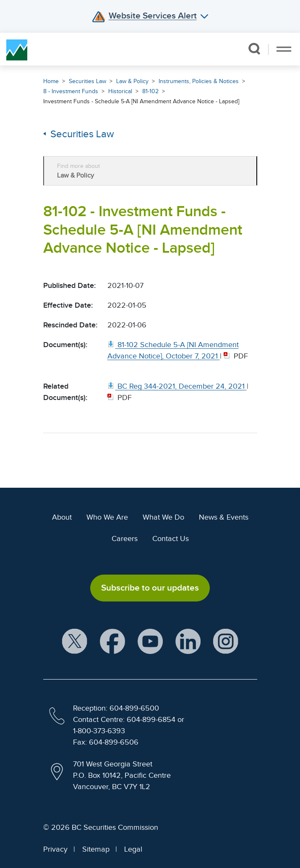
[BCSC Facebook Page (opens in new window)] (112, 642)
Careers (125, 539)
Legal (133, 849)
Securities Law (87, 81)
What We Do (163, 517)
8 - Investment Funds (71, 91)
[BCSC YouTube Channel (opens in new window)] (150, 642)
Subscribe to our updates (150, 588)
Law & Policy (132, 81)
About (62, 517)
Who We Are (107, 517)
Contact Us (171, 539)
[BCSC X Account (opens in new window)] (75, 642)
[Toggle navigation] (284, 49)
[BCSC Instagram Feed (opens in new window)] (226, 642)
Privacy (55, 849)
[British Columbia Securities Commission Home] (17, 49)
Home (51, 81)
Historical (120, 91)
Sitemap (96, 849)
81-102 (150, 91)
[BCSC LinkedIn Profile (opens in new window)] (188, 642)
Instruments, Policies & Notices (199, 81)
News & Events (224, 517)
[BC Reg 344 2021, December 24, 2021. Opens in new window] (177, 386)
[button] (254, 49)
